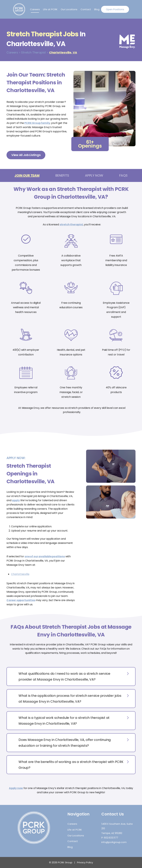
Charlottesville (20, 574)
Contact (86, 9)
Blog (97, 9)
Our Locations (69, 9)
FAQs (123, 175)
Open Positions (115, 9)
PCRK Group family (37, 123)
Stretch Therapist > (35, 52)
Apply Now (94, 175)
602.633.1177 (111, 838)
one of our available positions (45, 556)
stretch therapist (71, 224)
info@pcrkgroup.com (114, 842)
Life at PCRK (50, 9)
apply (16, 500)
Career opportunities (21, 600)
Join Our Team (27, 175)
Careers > (13, 52)
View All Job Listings (26, 155)
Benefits (62, 175)
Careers (35, 9)
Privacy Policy (85, 862)
